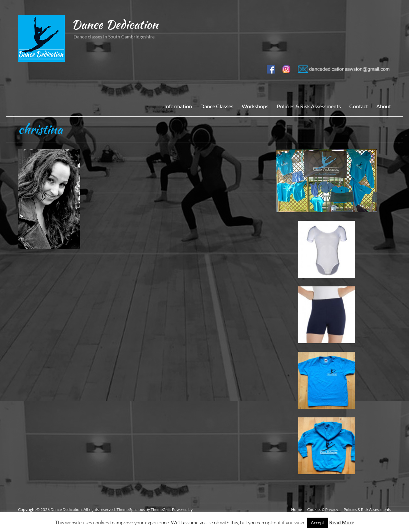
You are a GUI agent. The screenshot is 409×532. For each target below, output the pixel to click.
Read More (342, 522)
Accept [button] (318, 523)
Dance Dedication (115, 24)
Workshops (255, 106)
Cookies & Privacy (323, 509)
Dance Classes (217, 106)
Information (178, 106)
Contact (359, 106)
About (384, 106)
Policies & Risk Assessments (309, 106)
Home (296, 509)
